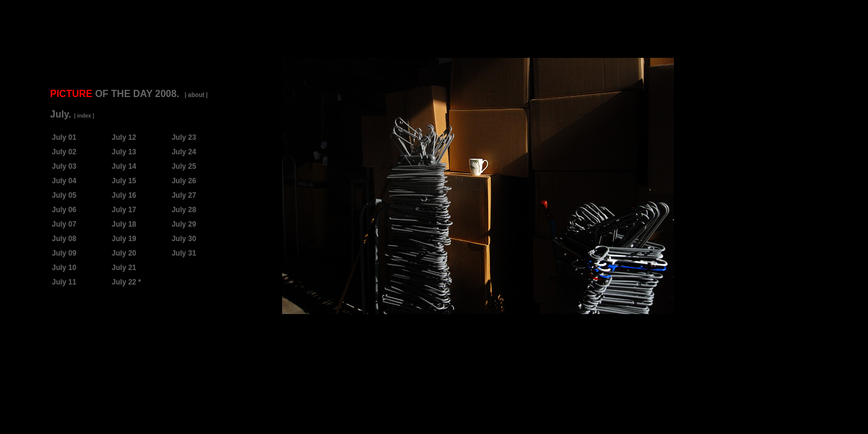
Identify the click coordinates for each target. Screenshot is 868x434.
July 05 (64, 195)
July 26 (184, 181)
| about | (196, 95)
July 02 (64, 152)
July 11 (64, 282)
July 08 (64, 239)
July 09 (64, 253)
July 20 (124, 253)
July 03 (64, 166)
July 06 (64, 210)
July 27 (184, 195)
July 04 (64, 181)
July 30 (184, 239)
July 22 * (126, 282)
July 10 (64, 268)
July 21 (124, 268)
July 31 (184, 253)
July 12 (124, 137)
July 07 (64, 224)
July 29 (184, 224)
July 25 (184, 166)
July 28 (184, 210)
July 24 (184, 152)
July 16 (124, 195)
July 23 (184, 137)
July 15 (124, 181)
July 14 (124, 166)
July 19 (124, 239)
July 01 (64, 137)
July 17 (124, 210)
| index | (84, 116)
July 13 (124, 152)
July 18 (124, 224)
